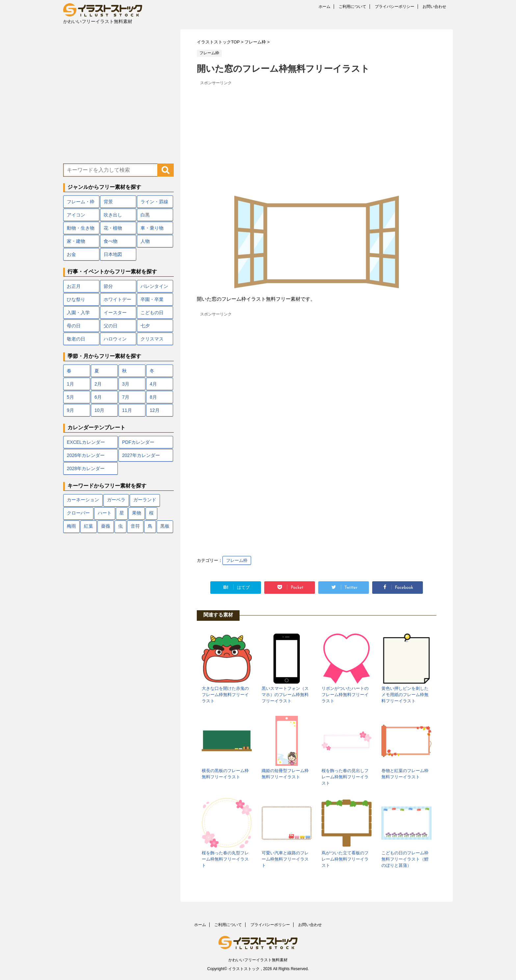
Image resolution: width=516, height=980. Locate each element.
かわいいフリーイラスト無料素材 (258, 960)
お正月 (74, 286)
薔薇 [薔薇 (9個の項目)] (106, 527)
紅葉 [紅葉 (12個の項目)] (89, 527)
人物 (145, 241)
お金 (71, 254)
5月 (70, 397)
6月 (98, 397)
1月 (70, 384)
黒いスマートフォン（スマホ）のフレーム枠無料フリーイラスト (285, 695)
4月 (153, 384)
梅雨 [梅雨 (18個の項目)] (71, 527)
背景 (108, 202)
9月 (70, 410)
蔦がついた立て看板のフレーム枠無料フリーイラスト (345, 859)
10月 (99, 410)
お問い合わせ (434, 7)
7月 (126, 397)
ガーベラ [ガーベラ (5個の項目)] (116, 500)
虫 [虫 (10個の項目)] (120, 527)
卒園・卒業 (152, 299)
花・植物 (113, 228)
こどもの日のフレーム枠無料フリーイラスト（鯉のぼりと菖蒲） (405, 859)
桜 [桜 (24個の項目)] (151, 513)
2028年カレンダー (86, 468)
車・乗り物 (152, 228)
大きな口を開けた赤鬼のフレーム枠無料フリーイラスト (225, 695)
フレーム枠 (237, 560)
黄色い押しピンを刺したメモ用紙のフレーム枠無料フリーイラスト (405, 695)
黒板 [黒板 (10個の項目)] (165, 527)
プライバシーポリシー (395, 7)
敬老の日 (76, 339)
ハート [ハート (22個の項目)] (105, 513)
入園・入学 (78, 313)
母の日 (74, 326)
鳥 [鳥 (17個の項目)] (150, 527)
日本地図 (113, 254)
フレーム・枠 (81, 202)
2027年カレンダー (141, 455)
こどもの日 (152, 313)
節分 (108, 286)
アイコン (76, 215)
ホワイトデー (117, 299)
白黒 (145, 215)
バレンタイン (154, 286)
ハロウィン (115, 339)
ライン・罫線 (154, 202)
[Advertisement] (317, 133)
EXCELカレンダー (86, 442)
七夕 (145, 326)
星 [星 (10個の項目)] (122, 513)
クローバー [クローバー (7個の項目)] (78, 513)
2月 (98, 384)
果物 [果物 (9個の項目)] (137, 513)
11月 (127, 410)
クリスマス (152, 339)
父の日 (111, 326)
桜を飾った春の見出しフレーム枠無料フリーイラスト (345, 777)
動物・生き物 (81, 228)
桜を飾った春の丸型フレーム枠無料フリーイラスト (225, 859)
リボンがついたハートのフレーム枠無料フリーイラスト (345, 695)
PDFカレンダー (138, 442)
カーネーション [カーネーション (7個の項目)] (83, 500)
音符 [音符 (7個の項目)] (135, 527)
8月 (153, 397)
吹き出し (113, 215)
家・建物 (76, 241)
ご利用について (352, 7)
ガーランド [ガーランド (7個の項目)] (145, 500)
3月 (126, 384)
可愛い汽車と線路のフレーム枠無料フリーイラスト (285, 859)
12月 (155, 410)
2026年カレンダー (86, 455)
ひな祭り (76, 299)
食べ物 (111, 241)
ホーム (324, 7)
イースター (115, 313)
